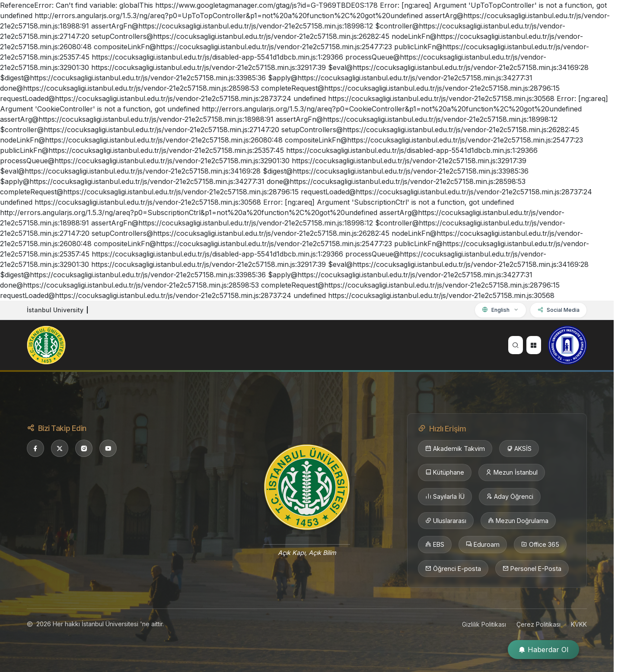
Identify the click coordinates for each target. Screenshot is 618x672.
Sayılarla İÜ (445, 497)
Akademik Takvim (455, 449)
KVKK (579, 624)
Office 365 (540, 545)
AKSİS (519, 449)
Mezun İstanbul (512, 472)
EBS (435, 545)
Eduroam (483, 545)
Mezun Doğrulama (518, 521)
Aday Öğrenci (510, 497)
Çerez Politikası (538, 624)
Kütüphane (445, 472)
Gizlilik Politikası (484, 624)
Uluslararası (446, 521)
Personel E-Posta (532, 569)
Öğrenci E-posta (453, 569)
